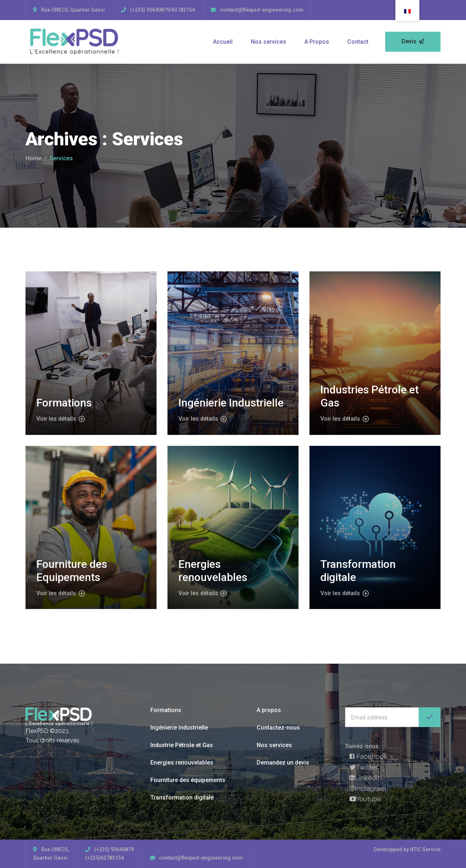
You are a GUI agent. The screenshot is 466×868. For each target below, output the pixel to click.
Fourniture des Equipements (72, 571)
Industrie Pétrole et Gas (182, 745)
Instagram (368, 788)
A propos (269, 710)
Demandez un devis (283, 763)
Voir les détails (61, 419)
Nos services (268, 42)
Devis (413, 42)
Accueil (223, 42)
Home (33, 158)
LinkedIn (366, 778)
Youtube (366, 799)
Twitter (364, 767)
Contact (358, 42)
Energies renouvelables (213, 571)
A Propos (317, 42)
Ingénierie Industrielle (231, 403)
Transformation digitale (182, 798)
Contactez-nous (278, 728)
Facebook (368, 756)
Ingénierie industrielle (179, 728)
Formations (64, 403)
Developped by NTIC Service (407, 849)
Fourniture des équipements (188, 780)
